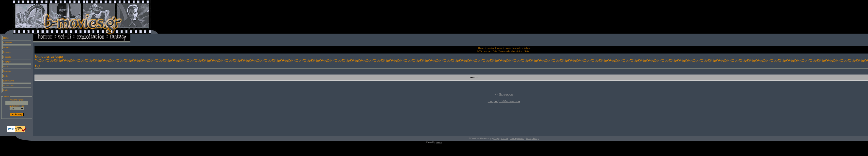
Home (6, 38)
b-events (7, 71)
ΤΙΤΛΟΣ (474, 77)
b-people (7, 57)
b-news (6, 47)
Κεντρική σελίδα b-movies (504, 101)
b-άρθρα (7, 62)
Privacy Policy (532, 138)
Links (6, 90)
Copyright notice (501, 138)
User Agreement (517, 138)
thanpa (439, 142)
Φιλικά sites (8, 85)
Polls (5, 76)
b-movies (7, 52)
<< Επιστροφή (504, 95)
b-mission (7, 43)
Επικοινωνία (9, 81)
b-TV (6, 66)
